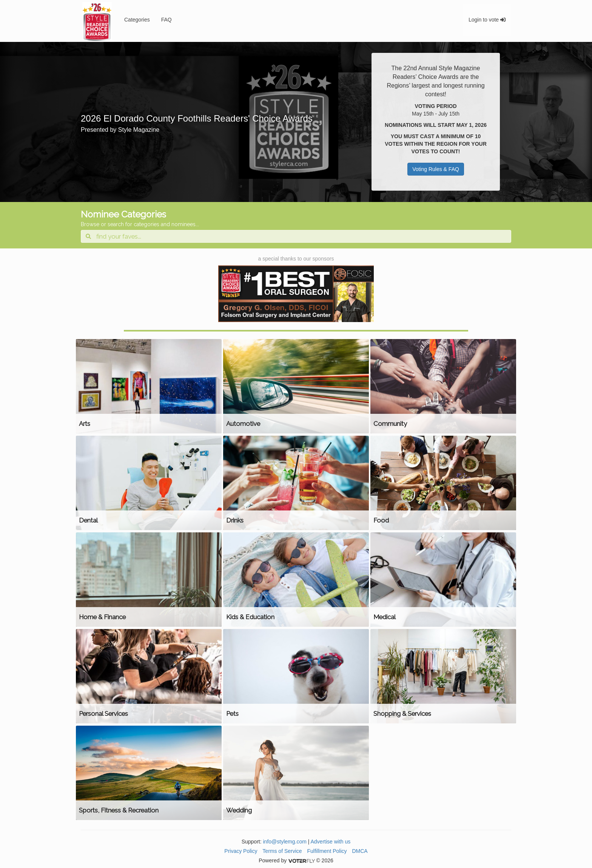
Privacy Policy (241, 851)
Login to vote (487, 20)
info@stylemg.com (284, 842)
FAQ (166, 20)
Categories (137, 20)
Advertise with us (331, 842)
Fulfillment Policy (327, 851)
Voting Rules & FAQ (436, 169)
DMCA (360, 851)
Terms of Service (282, 851)
